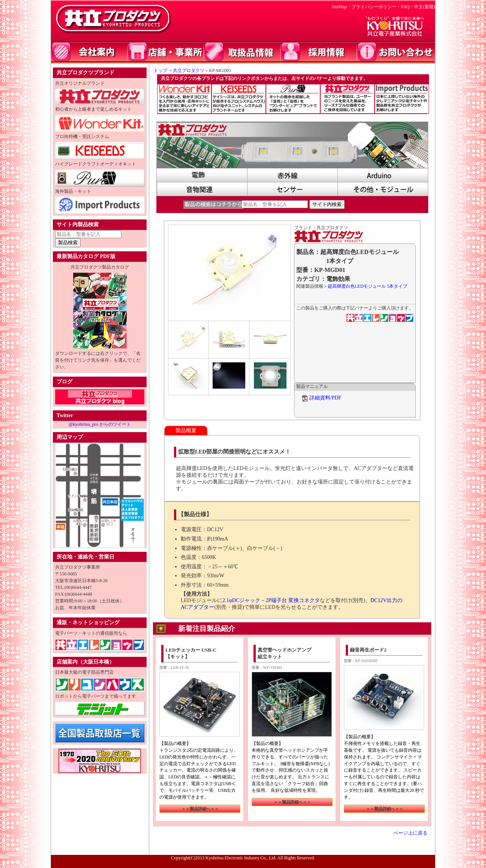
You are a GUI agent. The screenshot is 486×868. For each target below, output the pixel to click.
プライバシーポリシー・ (376, 7)
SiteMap (339, 7)
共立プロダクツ (189, 71)
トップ (158, 71)
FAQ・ (407, 7)
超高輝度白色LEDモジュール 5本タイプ (367, 286)
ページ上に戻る (410, 833)
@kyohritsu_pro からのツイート (100, 424)
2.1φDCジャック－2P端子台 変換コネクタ (271, 600)
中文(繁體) (424, 7)
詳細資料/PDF (325, 398)
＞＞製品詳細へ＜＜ (200, 809)
